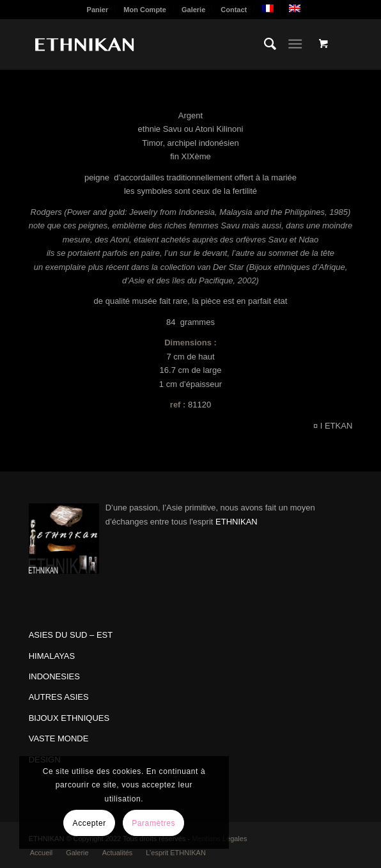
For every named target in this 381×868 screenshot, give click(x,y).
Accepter (89, 823)
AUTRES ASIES (59, 697)
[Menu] (295, 44)
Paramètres (153, 823)
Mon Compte (145, 10)
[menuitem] (98, 10)
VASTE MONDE (59, 738)
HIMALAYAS (52, 656)
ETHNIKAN (237, 522)
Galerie (193, 10)
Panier (98, 10)
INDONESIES (54, 676)
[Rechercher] (264, 44)
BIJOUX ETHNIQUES (69, 718)
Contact (234, 10)
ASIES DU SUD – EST (71, 635)
